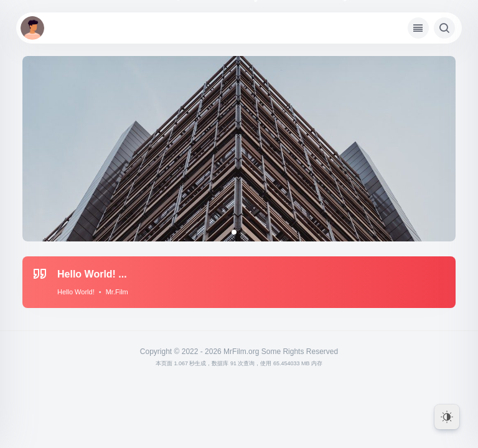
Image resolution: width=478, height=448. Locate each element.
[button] (234, 232)
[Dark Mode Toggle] (447, 417)
